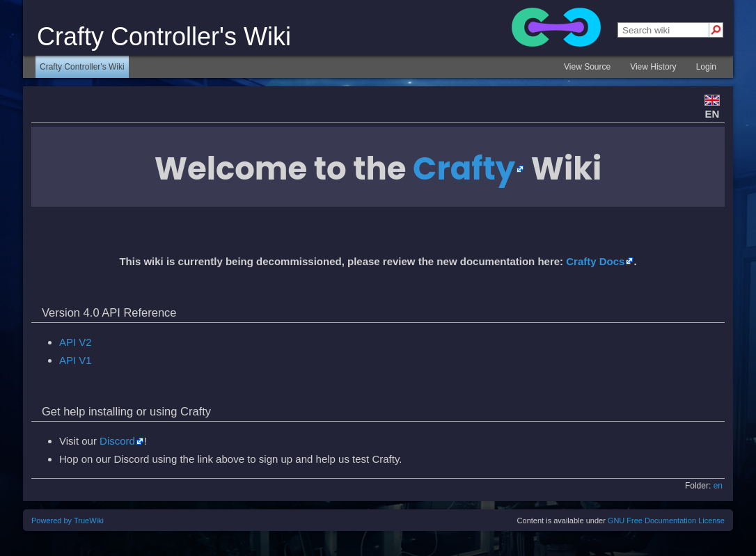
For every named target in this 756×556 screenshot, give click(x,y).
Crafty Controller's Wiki (82, 67)
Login (706, 67)
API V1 (76, 360)
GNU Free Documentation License (666, 521)
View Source (587, 67)
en (718, 486)
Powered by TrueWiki (68, 521)
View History (653, 67)
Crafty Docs (595, 261)
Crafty (464, 169)
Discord (117, 441)
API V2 (76, 342)
